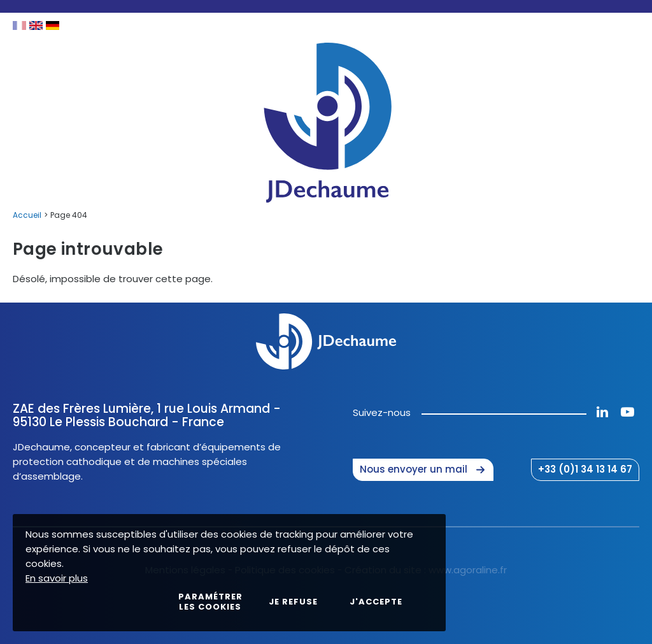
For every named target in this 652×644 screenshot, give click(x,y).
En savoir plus (57, 578)
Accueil (27, 215)
